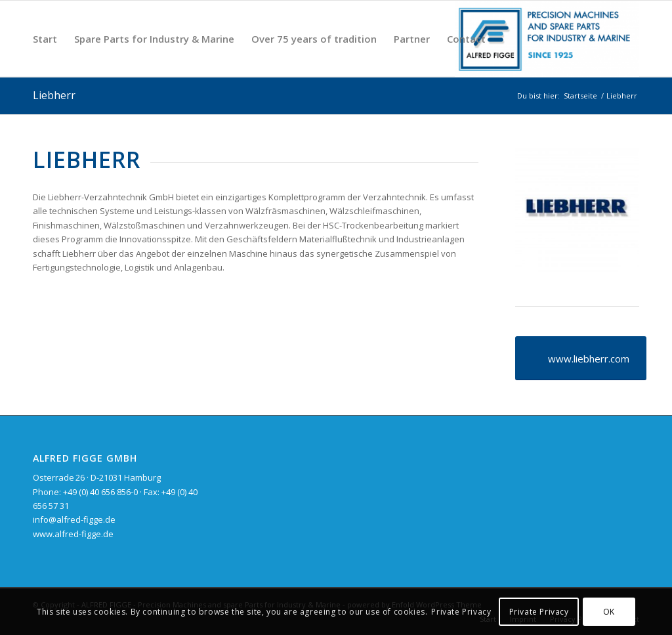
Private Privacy (461, 612)
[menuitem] (45, 39)
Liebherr (54, 95)
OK (609, 612)
